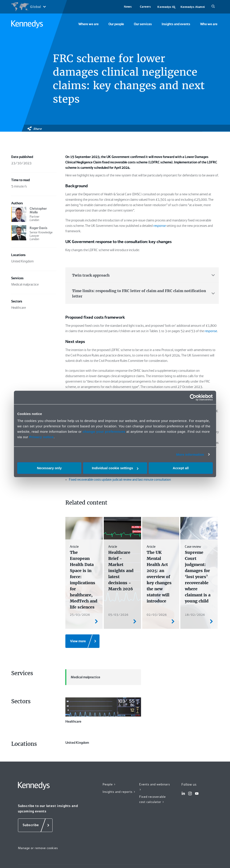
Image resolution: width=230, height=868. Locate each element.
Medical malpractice (83, 677)
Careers (145, 7)
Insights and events (176, 24)
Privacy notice (41, 437)
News (128, 7)
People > (109, 805)
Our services (143, 24)
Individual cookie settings (115, 468)
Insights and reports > (119, 813)
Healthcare (103, 710)
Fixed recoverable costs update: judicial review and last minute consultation (120, 480)
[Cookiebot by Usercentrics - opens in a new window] (193, 397)
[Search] (213, 7)
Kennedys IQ (166, 7)
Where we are (88, 24)
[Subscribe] (35, 846)
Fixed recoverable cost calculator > (153, 820)
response (160, 226)
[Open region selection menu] (28, 7)
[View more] (82, 641)
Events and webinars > (155, 808)
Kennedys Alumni (193, 7)
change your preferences (104, 432)
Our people (116, 24)
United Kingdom (103, 753)
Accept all (181, 468)
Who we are (209, 24)
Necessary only (49, 468)
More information (190, 454)
